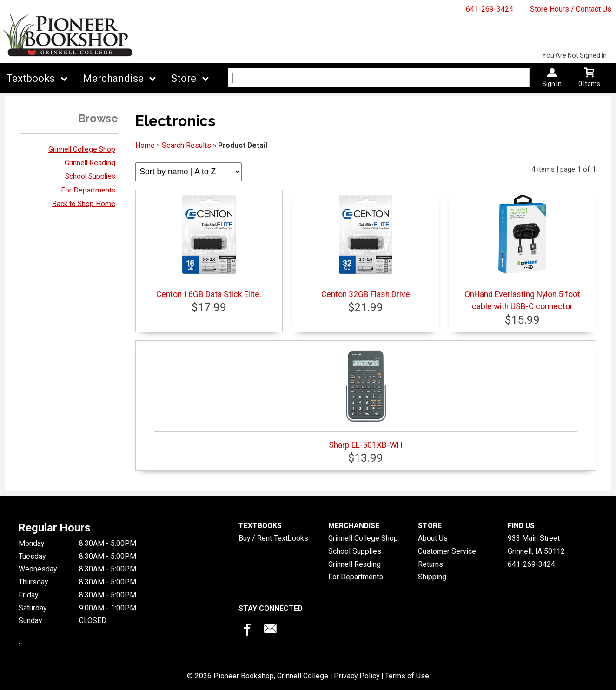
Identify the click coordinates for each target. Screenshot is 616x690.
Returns (431, 564)
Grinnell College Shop (82, 149)
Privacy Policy (357, 676)
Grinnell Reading (90, 163)
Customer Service (447, 551)
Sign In (552, 84)
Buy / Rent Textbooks (273, 538)
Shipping (432, 577)
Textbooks (30, 78)
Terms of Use (407, 676)
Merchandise (113, 78)
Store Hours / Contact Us (571, 9)
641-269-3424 (490, 9)
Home (145, 145)
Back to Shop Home (84, 204)
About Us (433, 538)
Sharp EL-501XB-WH (365, 398)
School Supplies (90, 176)
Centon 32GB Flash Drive (366, 247)
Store (184, 78)
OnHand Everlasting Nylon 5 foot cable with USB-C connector (522, 253)
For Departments (88, 190)
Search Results (186, 145)
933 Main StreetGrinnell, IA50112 (536, 545)
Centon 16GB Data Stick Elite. (209, 247)
